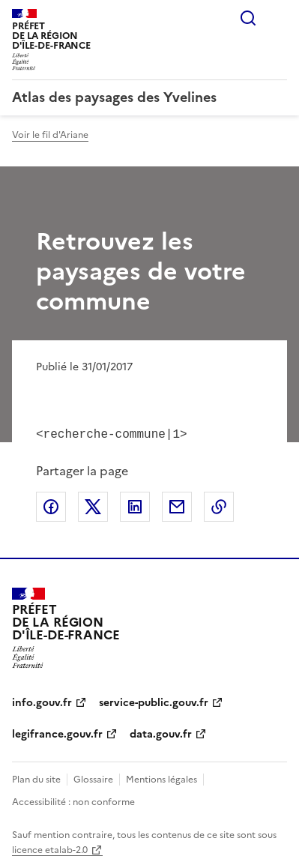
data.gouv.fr (161, 733)
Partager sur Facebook (51, 505)
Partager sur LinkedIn (135, 505)
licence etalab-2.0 (50, 849)
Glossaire (93, 778)
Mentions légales (161, 778)
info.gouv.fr (42, 701)
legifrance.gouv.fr (57, 733)
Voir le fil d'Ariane (50, 135)
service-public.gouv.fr (154, 701)
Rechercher (248, 18)
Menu (278, 18)
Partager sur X (93, 505)
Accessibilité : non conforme (73, 801)
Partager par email (177, 505)
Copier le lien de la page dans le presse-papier (219, 505)
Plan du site (36, 778)
